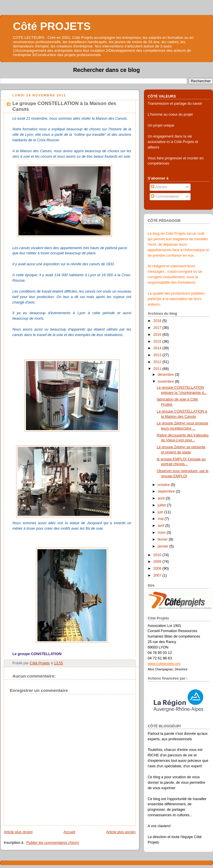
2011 (158, 369)
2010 (158, 555)
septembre (167, 491)
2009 (158, 562)
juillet (162, 505)
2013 (158, 355)
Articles (159, 187)
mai (161, 519)
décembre (166, 375)
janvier (164, 546)
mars (162, 533)
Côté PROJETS (52, 26)
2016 (158, 335)
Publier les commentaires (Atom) (53, 843)
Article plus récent (18, 832)
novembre (166, 381)
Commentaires (165, 197)
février (163, 539)
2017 (158, 328)
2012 (158, 362)
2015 (158, 342)
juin (161, 512)
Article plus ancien (121, 832)
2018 (158, 321)
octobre (164, 485)
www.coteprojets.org (164, 664)
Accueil (70, 832)
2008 (158, 569)
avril (162, 526)
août (162, 498)
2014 (158, 348)
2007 (158, 575)
